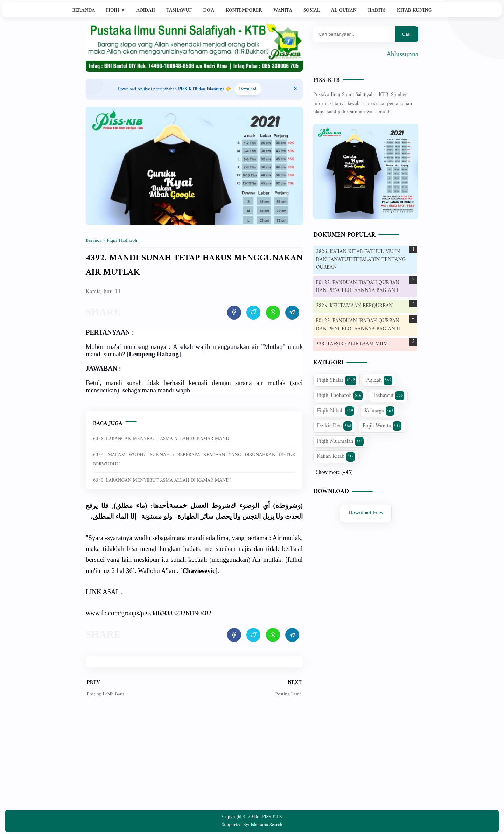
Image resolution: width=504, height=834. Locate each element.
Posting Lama (288, 694)
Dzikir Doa (335, 426)
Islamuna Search (266, 825)
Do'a (209, 10)
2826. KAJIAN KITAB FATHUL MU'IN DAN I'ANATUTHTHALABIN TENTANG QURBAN (361, 260)
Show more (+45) (334, 473)
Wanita (283, 10)
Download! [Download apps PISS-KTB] (248, 89)
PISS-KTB (327, 80)
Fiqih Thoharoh (340, 395)
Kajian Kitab (336, 456)
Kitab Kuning (414, 10)
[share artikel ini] (234, 313)
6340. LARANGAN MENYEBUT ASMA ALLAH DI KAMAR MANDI (162, 480)
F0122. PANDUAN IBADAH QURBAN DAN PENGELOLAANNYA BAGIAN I (358, 287)
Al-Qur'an (344, 10)
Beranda (83, 10)
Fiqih (116, 10)
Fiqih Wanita (382, 426)
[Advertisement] (194, 759)
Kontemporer (244, 10)
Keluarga (379, 411)
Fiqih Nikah (336, 411)
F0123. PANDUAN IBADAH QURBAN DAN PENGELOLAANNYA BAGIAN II (358, 325)
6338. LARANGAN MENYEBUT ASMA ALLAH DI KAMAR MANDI (162, 439)
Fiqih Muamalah (341, 441)
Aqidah (146, 10)
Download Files (366, 513)
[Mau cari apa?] (354, 34)
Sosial (312, 10)
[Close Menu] (295, 89)
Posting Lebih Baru (106, 694)
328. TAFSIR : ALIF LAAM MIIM (352, 344)
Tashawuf (179, 10)
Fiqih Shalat (337, 380)
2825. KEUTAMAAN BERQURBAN (355, 306)
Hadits (377, 10)
